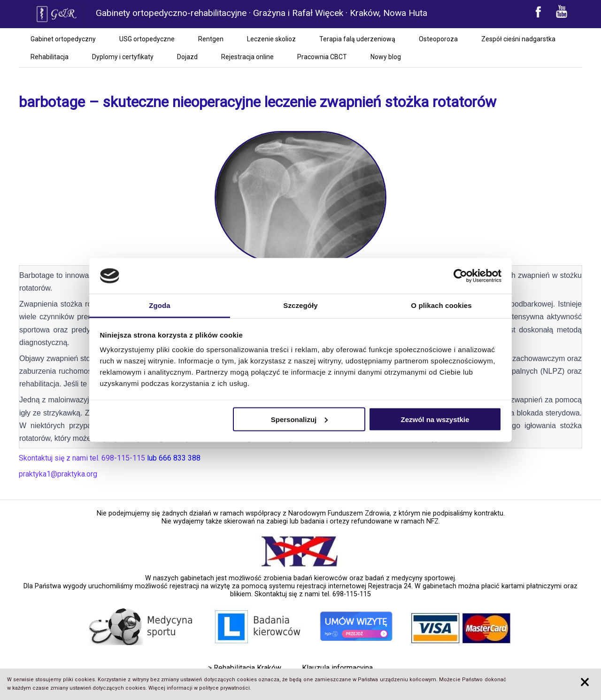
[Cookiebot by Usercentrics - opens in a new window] (460, 276)
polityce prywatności (224, 688)
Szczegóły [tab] (300, 305)
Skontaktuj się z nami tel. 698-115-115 (313, 594)
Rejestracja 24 (390, 586)
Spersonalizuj (300, 419)
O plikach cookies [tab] (441, 305)
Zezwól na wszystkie (435, 419)
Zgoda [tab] (160, 305)
